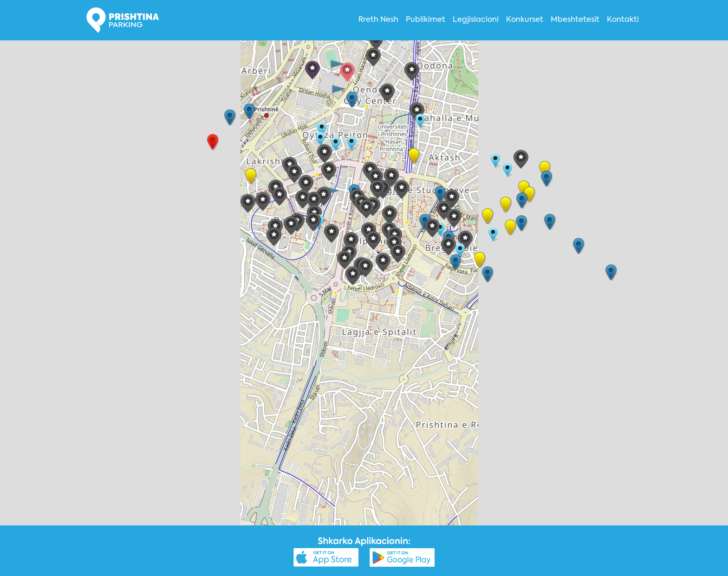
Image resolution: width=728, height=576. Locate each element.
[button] (312, 70)
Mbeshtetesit (575, 20)
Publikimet (426, 20)
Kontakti (623, 20)
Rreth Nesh (378, 20)
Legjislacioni (476, 20)
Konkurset (525, 20)
